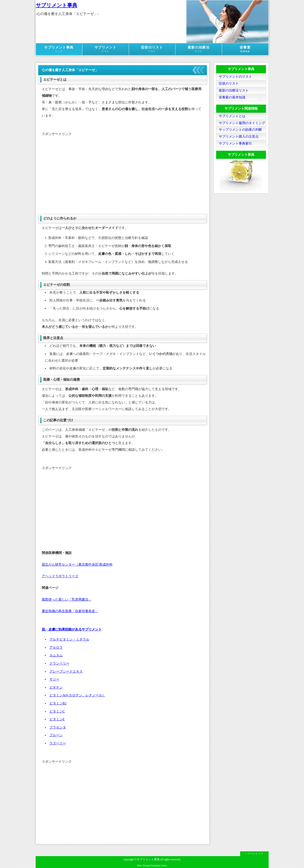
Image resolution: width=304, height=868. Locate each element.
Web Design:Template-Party (152, 865)
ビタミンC (57, 711)
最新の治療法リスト (234, 90)
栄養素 (245, 49)
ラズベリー (58, 743)
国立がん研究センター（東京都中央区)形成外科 (77, 565)
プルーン (56, 735)
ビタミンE (57, 719)
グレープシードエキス (66, 672)
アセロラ (56, 647)
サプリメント (106, 49)
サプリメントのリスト (235, 77)
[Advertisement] (123, 174)
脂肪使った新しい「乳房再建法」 (67, 599)
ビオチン (56, 687)
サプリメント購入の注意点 (239, 137)
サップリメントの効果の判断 (240, 130)
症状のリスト (152, 49)
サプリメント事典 (57, 5)
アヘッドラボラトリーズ (60, 576)
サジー (54, 679)
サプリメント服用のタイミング (242, 123)
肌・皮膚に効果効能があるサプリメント (72, 629)
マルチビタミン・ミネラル (69, 639)
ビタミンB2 (58, 703)
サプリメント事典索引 (235, 144)
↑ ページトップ (254, 854)
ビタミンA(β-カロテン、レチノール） (78, 695)
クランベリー (59, 663)
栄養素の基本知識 (232, 97)
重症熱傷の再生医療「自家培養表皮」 (70, 611)
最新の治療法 (199, 49)
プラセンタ (58, 727)
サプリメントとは (232, 116)
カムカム (56, 655)
